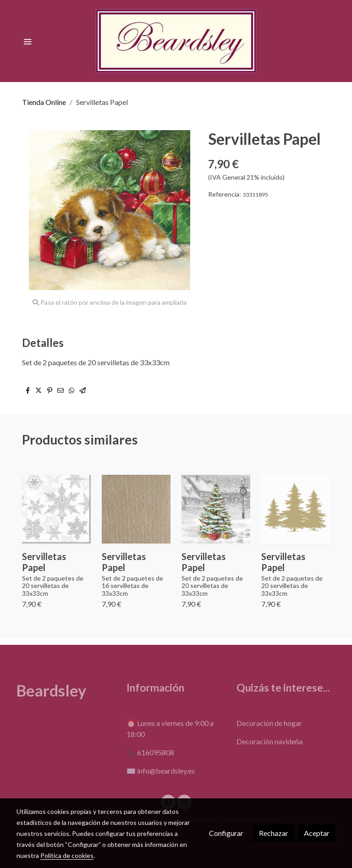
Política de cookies (67, 855)
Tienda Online (44, 102)
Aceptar (317, 833)
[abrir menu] (27, 41)
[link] (176, 41)
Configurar (226, 833)
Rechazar (274, 833)
